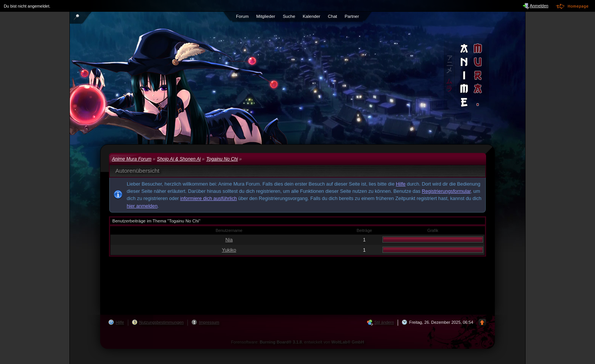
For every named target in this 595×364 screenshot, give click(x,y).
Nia (229, 240)
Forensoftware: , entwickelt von (298, 342)
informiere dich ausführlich (209, 198)
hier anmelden (142, 206)
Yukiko (229, 250)
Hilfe (401, 184)
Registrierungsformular (446, 191)
